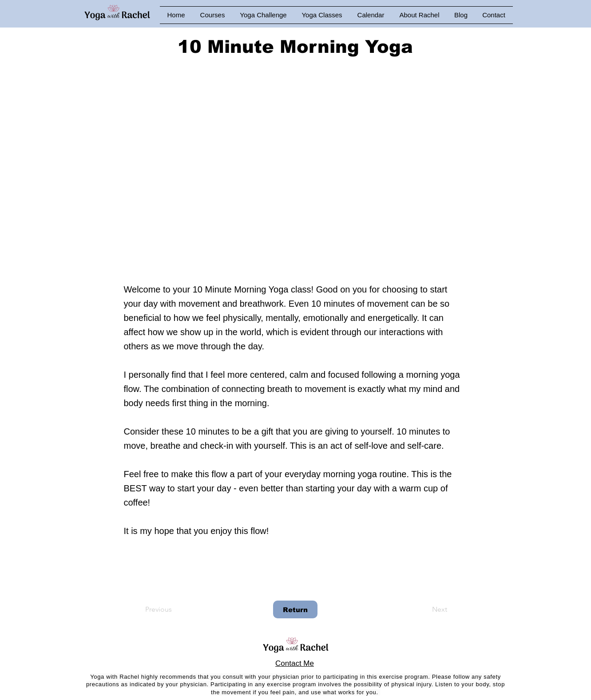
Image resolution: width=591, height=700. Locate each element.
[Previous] (175, 609)
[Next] (425, 609)
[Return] (295, 609)
